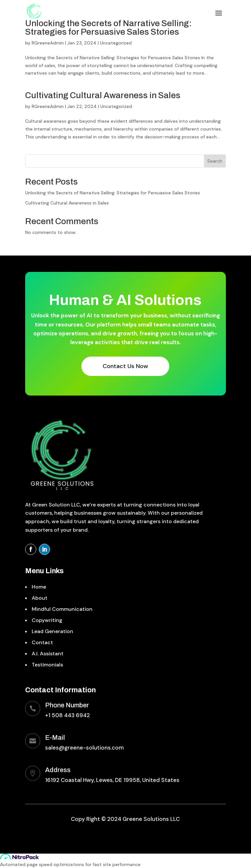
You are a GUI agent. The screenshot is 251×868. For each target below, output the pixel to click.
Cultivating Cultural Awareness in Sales (103, 95)
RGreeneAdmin (48, 43)
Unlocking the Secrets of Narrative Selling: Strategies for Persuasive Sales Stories (108, 27)
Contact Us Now (125, 366)
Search (215, 161)
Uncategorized (116, 43)
